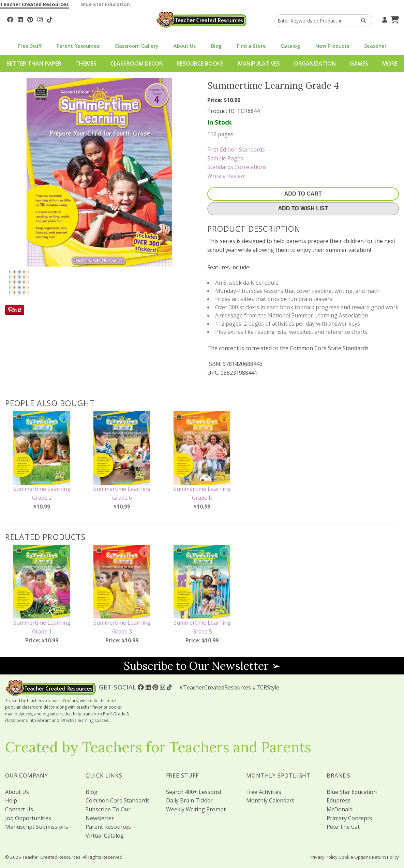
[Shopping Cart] (394, 19)
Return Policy (385, 857)
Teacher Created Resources (34, 4)
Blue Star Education (106, 4)
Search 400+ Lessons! (193, 792)
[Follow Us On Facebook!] (10, 19)
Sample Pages (225, 158)
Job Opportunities (28, 818)
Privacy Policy (324, 857)
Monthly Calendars (270, 800)
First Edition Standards (236, 150)
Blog (216, 46)
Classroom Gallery (137, 46)
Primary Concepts (349, 818)
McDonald (340, 809)
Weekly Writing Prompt (196, 809)
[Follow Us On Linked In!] (20, 19)
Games (359, 63)
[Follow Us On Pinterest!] (30, 19)
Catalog (290, 46)
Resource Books (200, 63)
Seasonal (375, 46)
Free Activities (264, 792)
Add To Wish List (303, 208)
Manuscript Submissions (37, 827)
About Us (185, 46)
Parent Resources (78, 46)
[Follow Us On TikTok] (50, 19)
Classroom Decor (137, 63)
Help (11, 800)
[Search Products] (361, 21)
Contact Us (19, 809)
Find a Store (251, 46)
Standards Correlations (237, 167)
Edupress (339, 800)
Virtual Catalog (105, 836)
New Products (332, 46)
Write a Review (226, 176)
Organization (315, 63)
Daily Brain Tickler (189, 800)
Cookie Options (355, 857)
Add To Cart (303, 194)
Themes (86, 63)
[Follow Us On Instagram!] (40, 19)
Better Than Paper (34, 63)
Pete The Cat (343, 827)
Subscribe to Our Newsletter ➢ (202, 666)
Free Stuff (30, 46)
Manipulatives (259, 63)
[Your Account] (384, 19)
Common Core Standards (118, 800)
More (390, 63)
